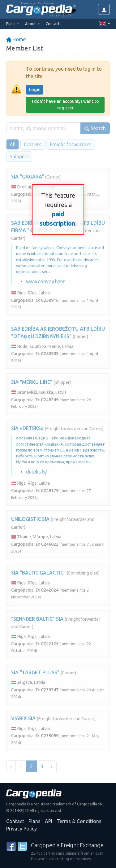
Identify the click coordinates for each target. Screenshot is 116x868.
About (31, 24)
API (49, 821)
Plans (34, 821)
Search (95, 128)
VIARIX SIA (23, 718)
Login (35, 90)
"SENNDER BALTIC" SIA (37, 619)
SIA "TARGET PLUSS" (35, 672)
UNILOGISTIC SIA (30, 519)
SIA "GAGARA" (28, 177)
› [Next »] (52, 766)
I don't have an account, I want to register (65, 105)
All (13, 144)
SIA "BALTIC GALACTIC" (38, 573)
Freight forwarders (71, 144)
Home (16, 39)
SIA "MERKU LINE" (32, 382)
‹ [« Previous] (11, 766)
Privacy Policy (21, 829)
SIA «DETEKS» (27, 428)
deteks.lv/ (37, 472)
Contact (53, 24)
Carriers (33, 144)
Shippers (19, 156)
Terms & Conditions (79, 821)
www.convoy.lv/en (46, 281)
